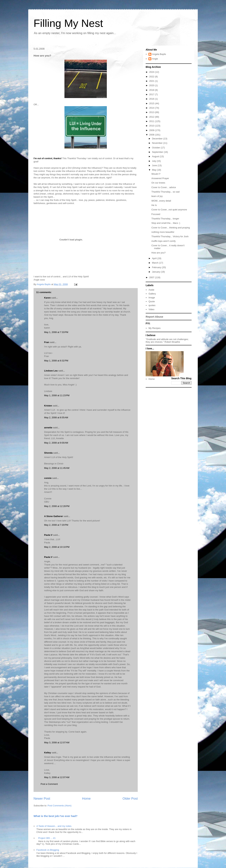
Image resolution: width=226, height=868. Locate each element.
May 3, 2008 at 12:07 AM (57, 742)
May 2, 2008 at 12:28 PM (57, 506)
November (158, 143)
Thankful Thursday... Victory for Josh (170, 236)
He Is (154, 205)
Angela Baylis (159, 54)
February (157, 267)
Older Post (130, 799)
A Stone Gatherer (53, 516)
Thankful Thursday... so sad (165, 192)
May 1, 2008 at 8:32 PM (56, 361)
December (158, 139)
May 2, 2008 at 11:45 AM (57, 468)
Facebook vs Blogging (48, 850)
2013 (152, 112)
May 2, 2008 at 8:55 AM (56, 417)
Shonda (48, 453)
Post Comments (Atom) (60, 806)
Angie (155, 59)
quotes (152, 305)
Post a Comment (49, 784)
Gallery (152, 294)
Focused (156, 214)
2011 (152, 121)
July (154, 161)
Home (86, 799)
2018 (152, 90)
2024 (152, 72)
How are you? (158, 253)
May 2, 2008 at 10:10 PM (57, 547)
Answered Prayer (160, 178)
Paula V (48, 535)
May (154, 170)
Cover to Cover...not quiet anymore (169, 210)
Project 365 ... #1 (47, 838)
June (155, 165)
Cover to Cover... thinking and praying (171, 228)
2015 (152, 103)
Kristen (48, 406)
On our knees (158, 183)
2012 (152, 117)
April (155, 258)
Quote (152, 301)
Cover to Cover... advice (164, 187)
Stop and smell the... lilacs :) (166, 223)
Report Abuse (154, 317)
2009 (152, 130)
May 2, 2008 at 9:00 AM (56, 443)
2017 (152, 94)
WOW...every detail (161, 201)
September (158, 152)
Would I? (156, 174)
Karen (47, 298)
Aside (151, 290)
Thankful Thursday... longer (165, 219)
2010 (152, 126)
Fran (47, 342)
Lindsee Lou (51, 371)
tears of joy (157, 196)
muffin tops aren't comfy (163, 241)
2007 (152, 277)
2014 (152, 108)
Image (152, 298)
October (156, 148)
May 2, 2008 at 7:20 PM (56, 525)
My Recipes (154, 328)
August (156, 156)
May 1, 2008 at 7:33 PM (56, 332)
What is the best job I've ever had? (56, 816)
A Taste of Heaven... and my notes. (54, 826)
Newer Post (42, 799)
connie (48, 478)
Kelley (47, 753)
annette (48, 428)
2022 (152, 77)
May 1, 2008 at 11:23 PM (57, 395)
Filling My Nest (68, 23)
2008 (152, 135)
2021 (152, 81)
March (156, 263)
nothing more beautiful (163, 232)
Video (151, 309)
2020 (152, 85)
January (156, 272)
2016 (152, 99)
